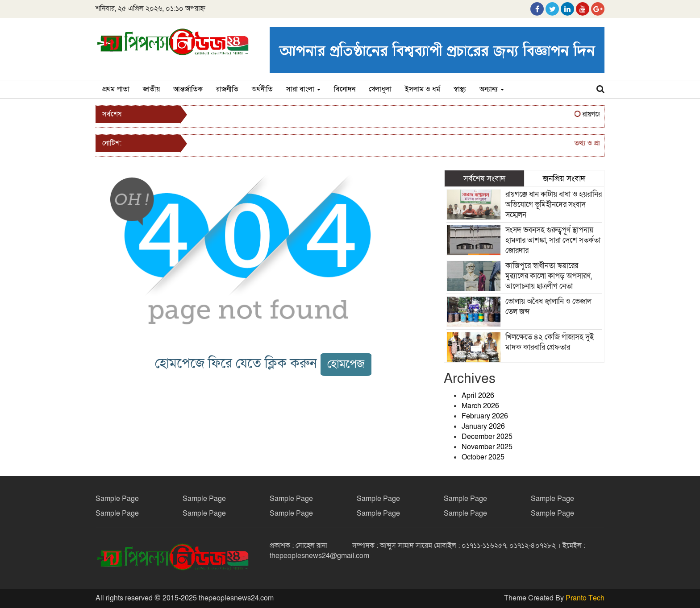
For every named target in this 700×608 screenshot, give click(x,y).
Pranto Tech (585, 598)
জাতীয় (151, 89)
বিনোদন (345, 89)
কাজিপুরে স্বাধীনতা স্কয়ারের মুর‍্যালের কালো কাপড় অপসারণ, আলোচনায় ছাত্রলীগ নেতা (549, 276)
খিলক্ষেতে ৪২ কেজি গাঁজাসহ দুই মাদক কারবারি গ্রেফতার (550, 342)
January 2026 (483, 426)
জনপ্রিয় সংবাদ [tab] (564, 178)
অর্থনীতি (262, 89)
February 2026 (485, 416)
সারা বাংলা (303, 89)
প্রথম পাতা (116, 89)
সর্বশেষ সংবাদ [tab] (484, 178)
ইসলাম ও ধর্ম (423, 89)
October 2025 (483, 457)
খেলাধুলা (380, 89)
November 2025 (487, 447)
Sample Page (117, 499)
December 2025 (487, 437)
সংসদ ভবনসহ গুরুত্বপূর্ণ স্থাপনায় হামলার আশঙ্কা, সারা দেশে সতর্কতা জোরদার (553, 240)
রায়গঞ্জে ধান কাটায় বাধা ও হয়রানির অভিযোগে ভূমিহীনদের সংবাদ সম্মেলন (554, 205)
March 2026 (480, 406)
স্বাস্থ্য (460, 89)
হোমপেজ (346, 364)
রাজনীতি (227, 89)
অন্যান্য (492, 89)
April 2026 (478, 396)
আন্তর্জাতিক (188, 89)
